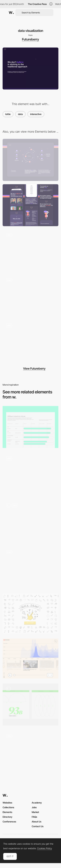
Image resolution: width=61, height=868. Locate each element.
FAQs (34, 817)
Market (35, 812)
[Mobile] (30, 205)
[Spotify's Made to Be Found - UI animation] (30, 750)
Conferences (9, 822)
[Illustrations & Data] (30, 704)
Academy (37, 803)
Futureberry (30, 39)
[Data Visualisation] (30, 521)
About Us (37, 822)
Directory (7, 817)
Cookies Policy (44, 848)
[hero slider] (30, 341)
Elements (7, 812)
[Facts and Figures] (30, 568)
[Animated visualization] (30, 474)
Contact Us (38, 826)
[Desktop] (30, 160)
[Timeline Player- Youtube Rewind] (30, 659)
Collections (8, 807)
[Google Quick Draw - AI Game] (30, 614)
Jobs (34, 807)
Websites (7, 803)
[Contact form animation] (30, 296)
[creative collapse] (30, 250)
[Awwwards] (11, 13)
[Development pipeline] (30, 427)
